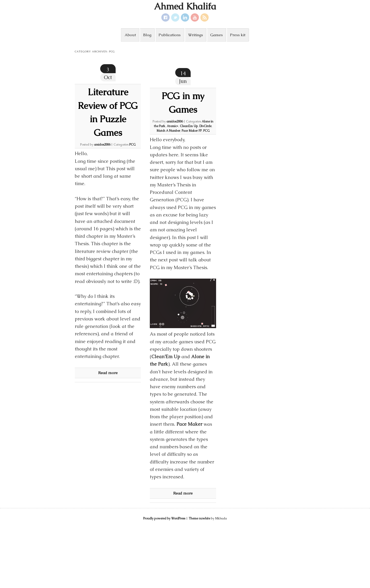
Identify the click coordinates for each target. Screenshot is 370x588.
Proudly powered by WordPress (164, 518)
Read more (108, 373)
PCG (132, 145)
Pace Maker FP (192, 131)
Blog (147, 35)
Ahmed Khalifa (185, 6)
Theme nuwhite (199, 518)
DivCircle (205, 126)
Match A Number (168, 131)
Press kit (238, 35)
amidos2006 (102, 145)
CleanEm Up (189, 126)
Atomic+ (173, 126)
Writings (196, 35)
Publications (170, 35)
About (130, 35)
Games (216, 35)
